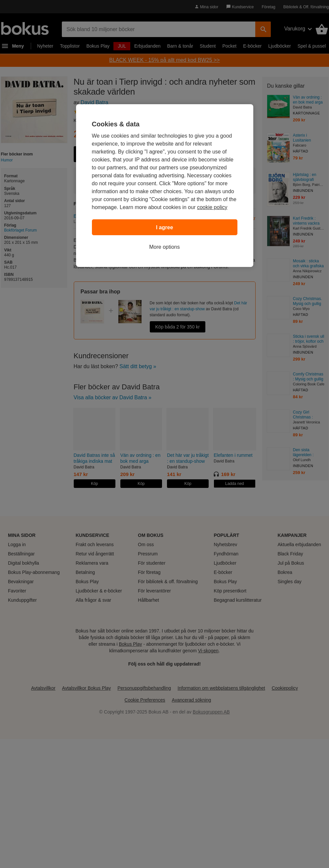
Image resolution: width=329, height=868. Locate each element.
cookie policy (212, 207)
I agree (165, 227)
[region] (165, 186)
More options (164, 247)
